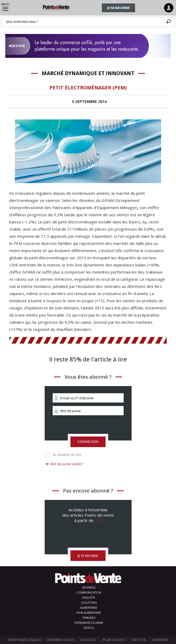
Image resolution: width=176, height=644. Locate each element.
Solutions (89, 603)
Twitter (138, 640)
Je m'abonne (118, 8)
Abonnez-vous (61, 640)
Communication (89, 593)
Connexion (88, 442)
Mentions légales (25, 640)
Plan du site (114, 640)
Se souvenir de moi (67, 455)
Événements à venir (89, 623)
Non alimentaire (89, 613)
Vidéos (89, 628)
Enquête (89, 598)
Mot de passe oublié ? (67, 464)
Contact (88, 640)
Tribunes (89, 618)
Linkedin (160, 640)
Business (89, 587)
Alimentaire (89, 608)
